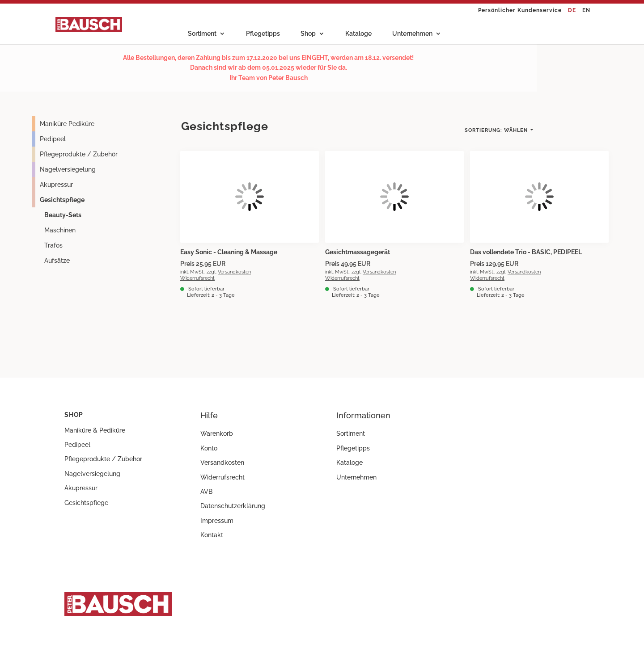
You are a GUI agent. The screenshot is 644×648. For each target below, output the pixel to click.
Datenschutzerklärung (233, 506)
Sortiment (202, 34)
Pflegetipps (263, 34)
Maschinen (60, 230)
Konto (209, 448)
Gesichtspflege (62, 200)
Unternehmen (412, 34)
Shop (308, 34)
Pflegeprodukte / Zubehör (79, 154)
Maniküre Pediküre (67, 124)
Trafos (53, 245)
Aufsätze (57, 261)
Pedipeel (53, 139)
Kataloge (358, 34)
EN (586, 11)
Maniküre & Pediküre (95, 430)
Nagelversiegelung (68, 169)
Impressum (217, 521)
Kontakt (212, 535)
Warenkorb (217, 433)
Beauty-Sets (63, 215)
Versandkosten (234, 272)
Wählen (497, 130)
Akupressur (56, 185)
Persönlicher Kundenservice (520, 11)
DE (572, 11)
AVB (206, 492)
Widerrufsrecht (197, 278)
